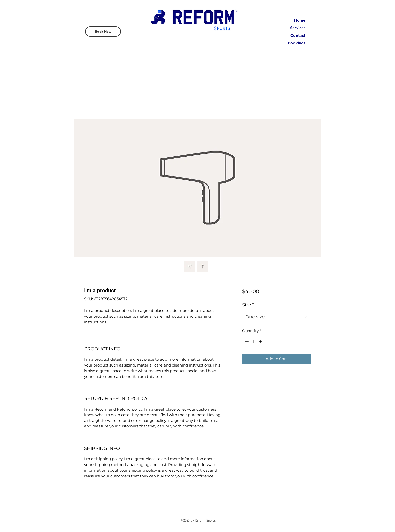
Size (248, 305)
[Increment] (261, 341)
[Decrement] (246, 341)
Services (298, 28)
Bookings (297, 43)
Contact (298, 35)
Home (300, 20)
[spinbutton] (254, 341)
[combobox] (276, 317)
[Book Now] (103, 31)
